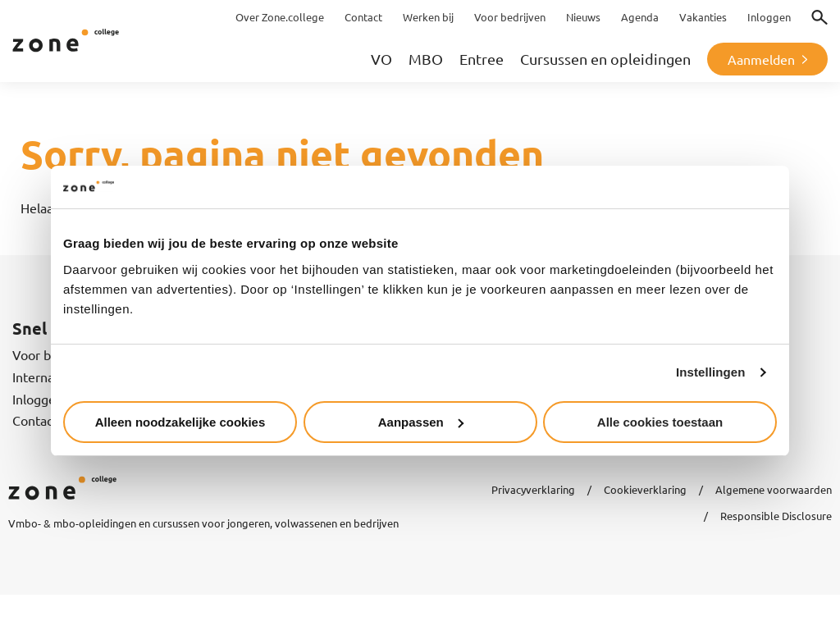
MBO (426, 59)
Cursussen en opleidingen (605, 59)
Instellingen (711, 372)
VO (381, 59)
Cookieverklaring (645, 489)
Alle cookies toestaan (660, 422)
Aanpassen (421, 422)
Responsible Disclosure (776, 516)
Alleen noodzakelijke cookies (180, 422)
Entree (482, 59)
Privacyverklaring (533, 489)
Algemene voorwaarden (774, 489)
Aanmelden (761, 59)
